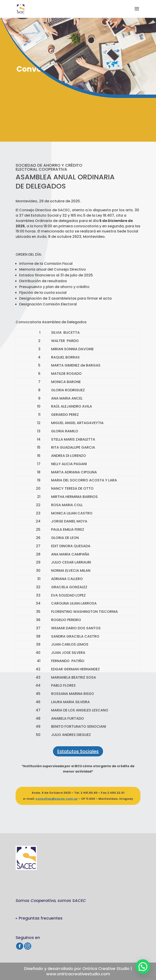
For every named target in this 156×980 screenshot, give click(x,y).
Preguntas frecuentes (41, 918)
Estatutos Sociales (78, 751)
